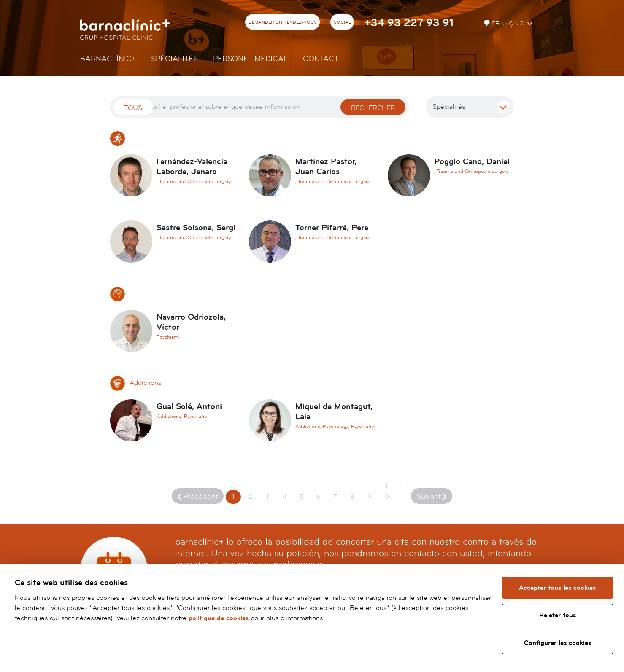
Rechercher (373, 108)
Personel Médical (250, 59)
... (401, 491)
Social (342, 22)
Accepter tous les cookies (558, 588)
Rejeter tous (558, 615)
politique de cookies (219, 618)
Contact (321, 59)
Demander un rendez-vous (283, 22)
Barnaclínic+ (108, 59)
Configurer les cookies (558, 643)
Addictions (136, 383)
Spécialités (174, 59)
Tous (133, 108)
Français (505, 23)
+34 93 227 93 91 (409, 23)
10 (387, 491)
